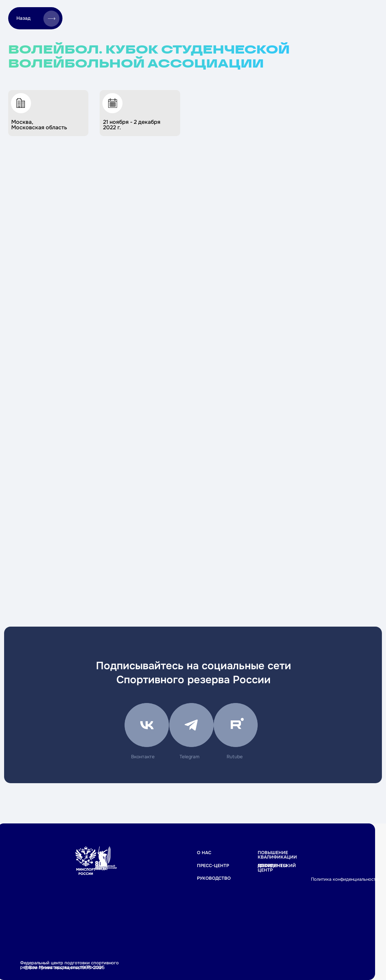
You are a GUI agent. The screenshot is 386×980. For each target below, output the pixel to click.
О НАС (204, 853)
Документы (272, 866)
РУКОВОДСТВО (214, 878)
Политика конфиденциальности (345, 879)
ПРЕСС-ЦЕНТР (213, 866)
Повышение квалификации (277, 855)
